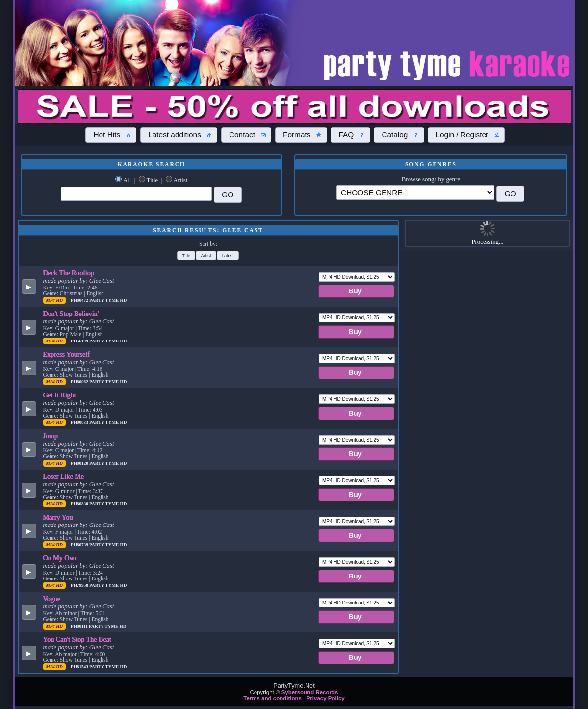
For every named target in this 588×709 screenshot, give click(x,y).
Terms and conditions (272, 698)
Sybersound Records (310, 692)
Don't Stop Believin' (71, 314)
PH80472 (80, 300)
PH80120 (80, 463)
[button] (111, 135)
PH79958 (80, 585)
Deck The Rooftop (69, 273)
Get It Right (60, 395)
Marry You (58, 517)
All (127, 180)
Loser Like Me (64, 476)
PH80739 (80, 545)
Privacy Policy (326, 698)
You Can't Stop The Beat (77, 639)
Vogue (52, 599)
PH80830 (80, 504)
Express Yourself (66, 354)
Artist (180, 180)
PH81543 (80, 667)
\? (415, 193)
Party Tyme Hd (108, 300)
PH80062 (80, 382)
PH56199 (80, 341)
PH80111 (80, 626)
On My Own (61, 558)
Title (153, 180)
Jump (51, 436)
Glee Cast (102, 281)
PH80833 (80, 422)
